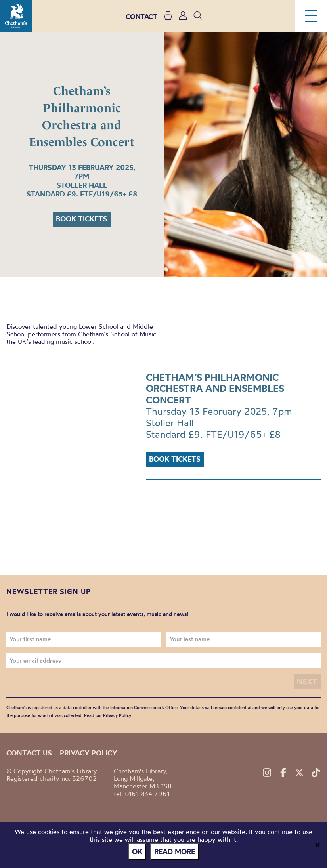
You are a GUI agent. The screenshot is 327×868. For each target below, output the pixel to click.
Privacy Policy (117, 715)
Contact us (29, 753)
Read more (175, 852)
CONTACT (142, 16)
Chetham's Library (16, 16)
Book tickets (82, 219)
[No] (317, 845)
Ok (137, 852)
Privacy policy (89, 753)
